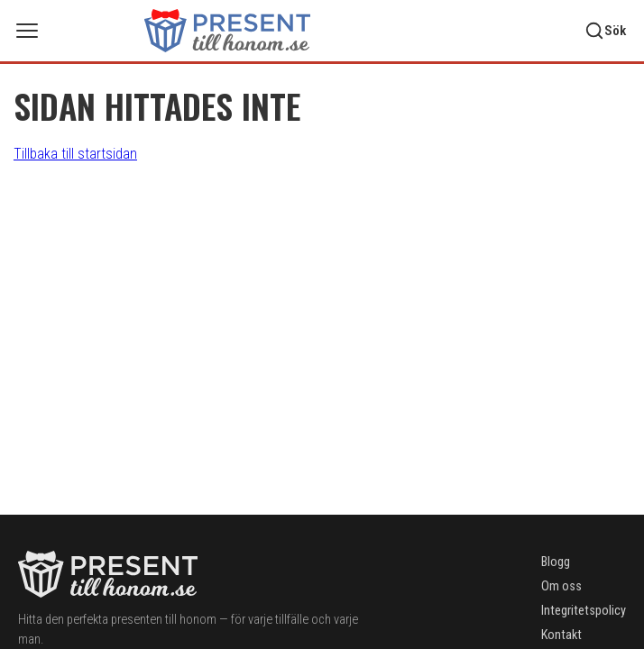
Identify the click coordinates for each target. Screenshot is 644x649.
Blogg (556, 562)
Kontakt (561, 635)
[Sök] (605, 31)
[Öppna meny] (27, 31)
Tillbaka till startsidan (75, 154)
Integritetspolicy (584, 611)
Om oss (561, 586)
